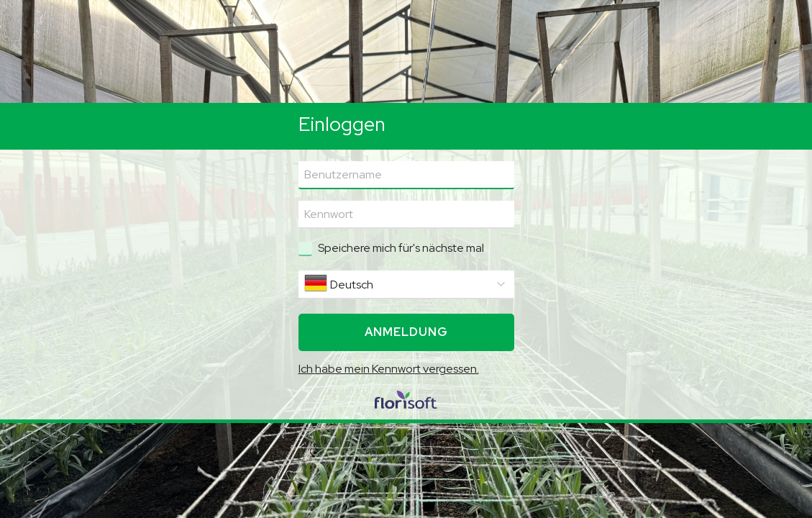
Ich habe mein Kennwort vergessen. (389, 369)
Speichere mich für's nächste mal (401, 248)
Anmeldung (406, 332)
